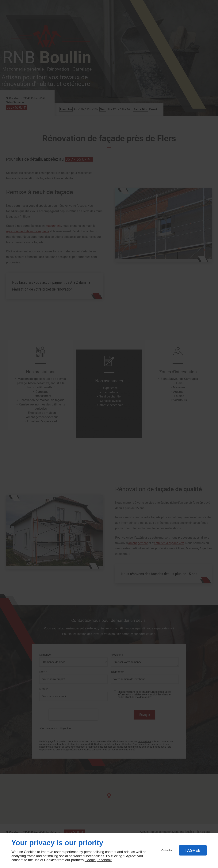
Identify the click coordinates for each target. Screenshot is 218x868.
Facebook (104, 860)
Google (90, 860)
